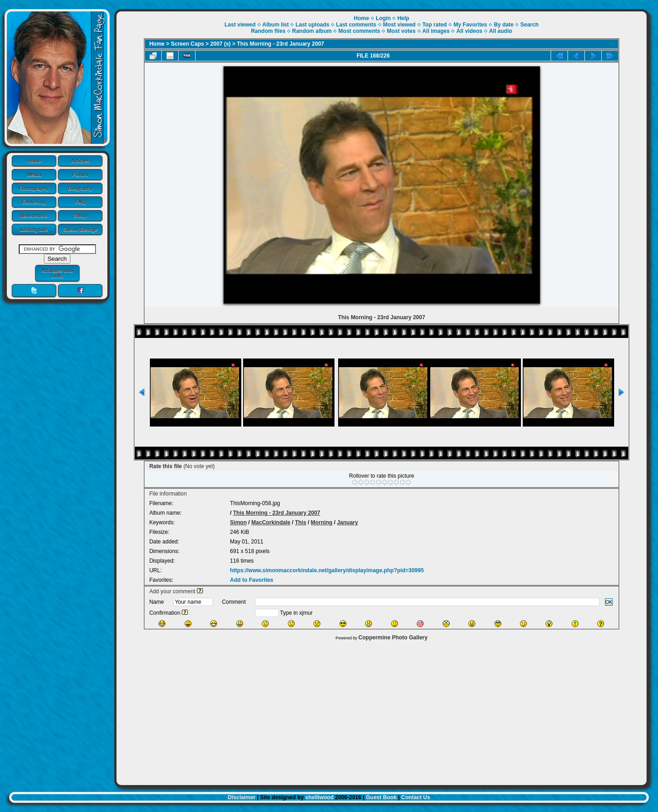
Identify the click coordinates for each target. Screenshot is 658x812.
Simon (238, 522)
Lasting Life (34, 229)
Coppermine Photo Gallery (393, 638)
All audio (501, 31)
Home (34, 161)
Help (403, 18)
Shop (80, 216)
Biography (80, 188)
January (347, 522)
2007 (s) (220, 44)
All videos (470, 31)
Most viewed (399, 25)
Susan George (80, 229)
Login (383, 18)
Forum (80, 174)
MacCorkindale (271, 522)
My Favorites (470, 25)
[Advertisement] (382, 711)
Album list (276, 25)
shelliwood (319, 797)
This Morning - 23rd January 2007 (281, 44)
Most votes (401, 31)
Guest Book (381, 797)
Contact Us (416, 797)
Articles (80, 161)
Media (34, 174)
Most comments (359, 31)
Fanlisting (34, 202)
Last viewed (240, 25)
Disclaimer (242, 797)
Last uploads (313, 25)
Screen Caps (188, 44)
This (300, 522)
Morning (321, 522)
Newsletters (34, 216)
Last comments (356, 25)
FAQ (80, 202)
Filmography (34, 188)
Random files (268, 31)
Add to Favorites (252, 580)
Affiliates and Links (57, 273)
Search (530, 25)
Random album (312, 31)
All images (436, 31)
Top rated (435, 25)
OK (609, 602)
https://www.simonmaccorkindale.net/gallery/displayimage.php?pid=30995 (327, 570)
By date (504, 25)
